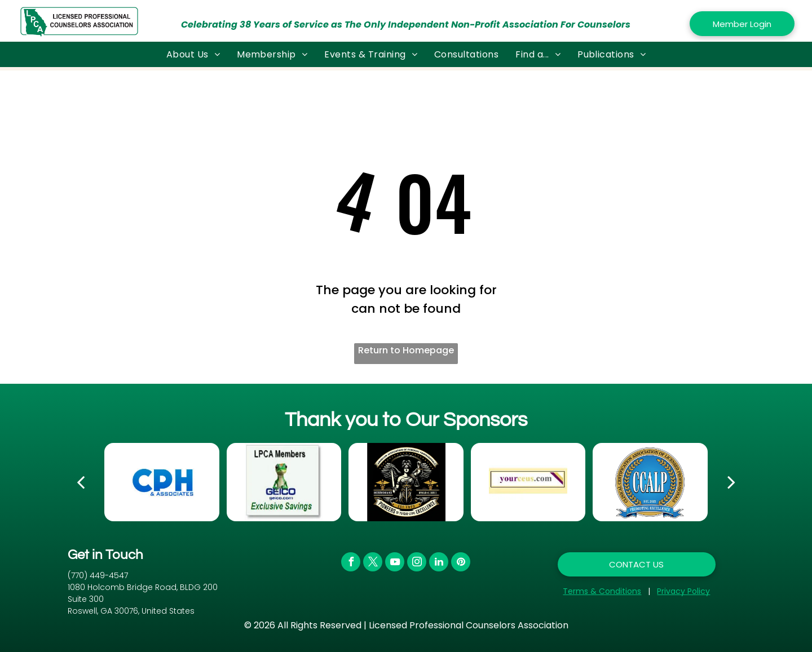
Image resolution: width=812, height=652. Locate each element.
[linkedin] (439, 563)
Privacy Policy (683, 591)
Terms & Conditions (602, 591)
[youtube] (395, 563)
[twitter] (373, 563)
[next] (731, 482)
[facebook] (351, 563)
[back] (81, 482)
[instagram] (417, 563)
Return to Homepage (406, 350)
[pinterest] (461, 563)
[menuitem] (193, 54)
